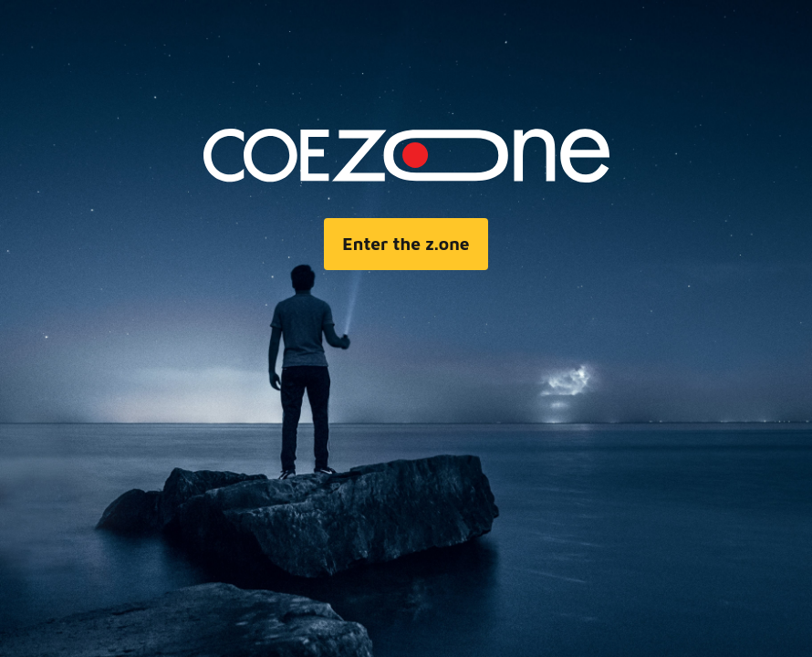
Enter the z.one (406, 243)
